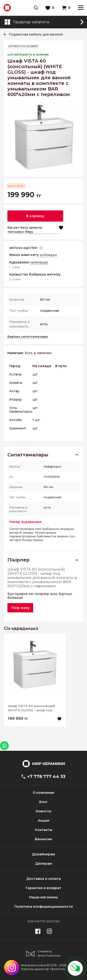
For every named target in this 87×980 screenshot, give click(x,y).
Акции (44, 821)
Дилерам (44, 864)
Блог (43, 802)
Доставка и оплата (44, 879)
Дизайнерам (43, 854)
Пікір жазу (20, 608)
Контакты (44, 830)
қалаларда (39, 262)
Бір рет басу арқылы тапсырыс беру (25, 229)
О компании (43, 793)
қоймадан (48, 255)
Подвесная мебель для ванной (36, 34)
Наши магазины (43, 897)
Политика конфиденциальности (44, 907)
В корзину (35, 216)
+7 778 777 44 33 (43, 777)
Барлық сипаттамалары (28, 336)
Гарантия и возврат (43, 888)
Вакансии (43, 839)
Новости (43, 811)
